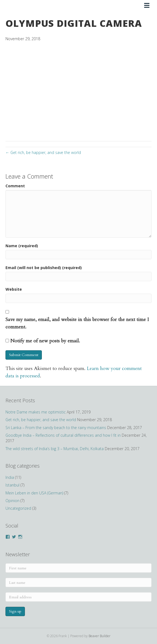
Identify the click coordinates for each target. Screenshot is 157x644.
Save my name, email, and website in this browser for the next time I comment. (77, 323)
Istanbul (12, 485)
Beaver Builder (100, 636)
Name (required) (22, 246)
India (10, 477)
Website (14, 289)
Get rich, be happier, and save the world (41, 420)
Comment (15, 186)
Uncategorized (18, 508)
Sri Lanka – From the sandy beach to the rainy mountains (56, 428)
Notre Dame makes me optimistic (36, 412)
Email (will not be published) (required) (44, 268)
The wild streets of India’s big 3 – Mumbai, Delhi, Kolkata (55, 449)
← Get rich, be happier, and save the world (43, 152)
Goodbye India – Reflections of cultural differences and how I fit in (63, 435)
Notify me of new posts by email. (45, 341)
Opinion (12, 501)
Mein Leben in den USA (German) (34, 493)
